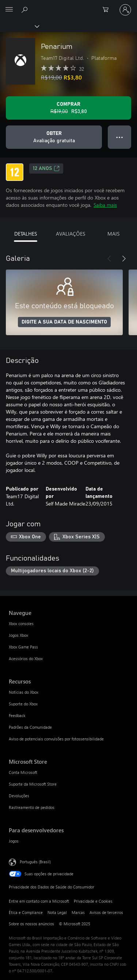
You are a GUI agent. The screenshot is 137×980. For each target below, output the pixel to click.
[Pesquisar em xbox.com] (26, 9)
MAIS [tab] (113, 234)
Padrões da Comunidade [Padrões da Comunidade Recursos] (30, 727)
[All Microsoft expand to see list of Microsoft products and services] (9, 10)
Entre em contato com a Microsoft (39, 901)
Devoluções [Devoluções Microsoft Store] (19, 796)
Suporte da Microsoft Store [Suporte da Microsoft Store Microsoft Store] (33, 784)
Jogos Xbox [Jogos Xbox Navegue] (18, 635)
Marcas (78, 912)
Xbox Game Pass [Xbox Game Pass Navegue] (23, 647)
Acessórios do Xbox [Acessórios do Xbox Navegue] (26, 659)
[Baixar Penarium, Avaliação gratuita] (54, 137)
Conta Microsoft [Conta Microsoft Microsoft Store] (23, 772)
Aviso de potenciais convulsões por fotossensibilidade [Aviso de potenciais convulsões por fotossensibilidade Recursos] (56, 739)
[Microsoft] (68, 5)
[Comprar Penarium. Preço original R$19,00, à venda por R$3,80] (68, 108)
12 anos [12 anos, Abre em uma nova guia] (46, 169)
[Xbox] (19, 26)
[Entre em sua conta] (125, 10)
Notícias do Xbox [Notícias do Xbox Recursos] (24, 692)
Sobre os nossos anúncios (31, 924)
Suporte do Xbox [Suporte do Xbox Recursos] (23, 704)
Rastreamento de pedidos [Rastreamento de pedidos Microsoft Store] (32, 807)
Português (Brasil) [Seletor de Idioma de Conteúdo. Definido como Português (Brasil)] (35, 862)
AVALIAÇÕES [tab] (71, 234)
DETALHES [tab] (26, 234)
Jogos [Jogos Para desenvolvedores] (14, 841)
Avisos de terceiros (106, 912)
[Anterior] (109, 259)
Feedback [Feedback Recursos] (17, 715)
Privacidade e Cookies (93, 901)
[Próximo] (124, 259)
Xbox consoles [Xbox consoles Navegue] (21, 623)
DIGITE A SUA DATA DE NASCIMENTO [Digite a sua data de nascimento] (64, 322)
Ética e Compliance (26, 912)
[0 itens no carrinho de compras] (108, 10)
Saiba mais (105, 205)
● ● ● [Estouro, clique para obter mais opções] (120, 137)
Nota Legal (57, 912)
